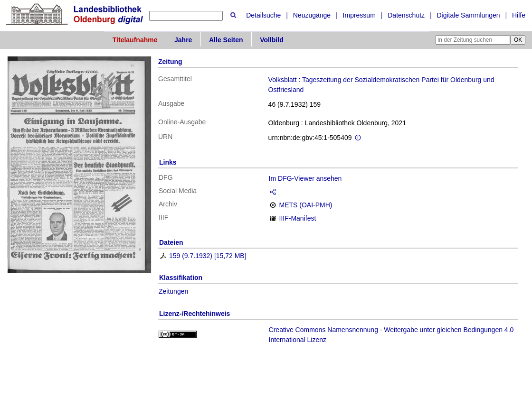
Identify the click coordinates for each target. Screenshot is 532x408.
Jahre (183, 40)
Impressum (359, 15)
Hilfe (519, 15)
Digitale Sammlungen (468, 15)
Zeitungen (173, 291)
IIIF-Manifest (298, 218)
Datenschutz (406, 15)
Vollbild (272, 40)
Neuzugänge (312, 15)
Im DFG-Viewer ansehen (305, 178)
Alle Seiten (226, 40)
